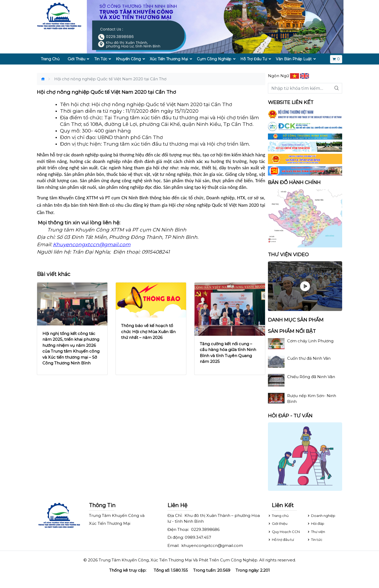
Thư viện (316, 532)
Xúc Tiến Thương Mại (169, 59)
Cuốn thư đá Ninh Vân (309, 358)
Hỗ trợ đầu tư (281, 540)
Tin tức (315, 540)
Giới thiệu (278, 523)
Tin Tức (101, 59)
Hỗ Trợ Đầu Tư (254, 59)
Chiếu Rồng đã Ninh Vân (311, 377)
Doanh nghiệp (321, 516)
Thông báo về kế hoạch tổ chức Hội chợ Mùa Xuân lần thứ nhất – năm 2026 (148, 332)
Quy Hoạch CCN (284, 532)
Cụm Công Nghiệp (214, 59)
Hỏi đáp (316, 523)
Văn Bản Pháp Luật (294, 59)
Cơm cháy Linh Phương (310, 341)
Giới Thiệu (76, 59)
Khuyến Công (128, 59)
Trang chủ (278, 516)
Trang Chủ (50, 59)
